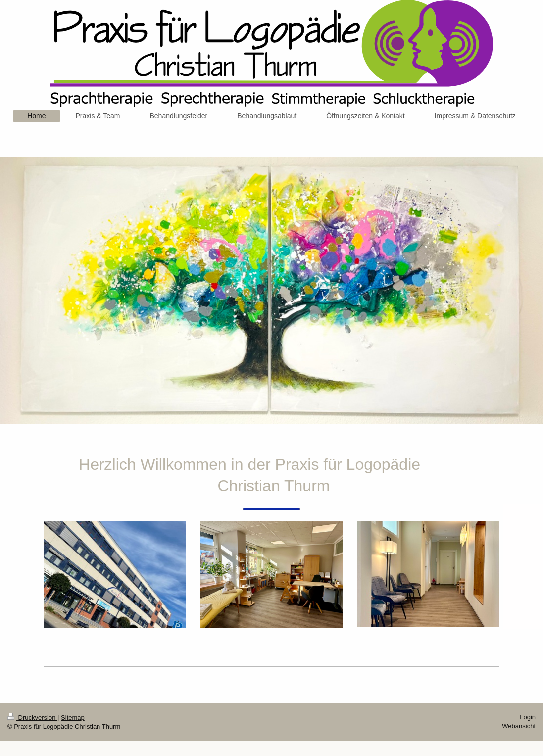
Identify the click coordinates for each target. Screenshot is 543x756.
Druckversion (32, 718)
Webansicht (519, 726)
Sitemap (73, 718)
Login (528, 717)
